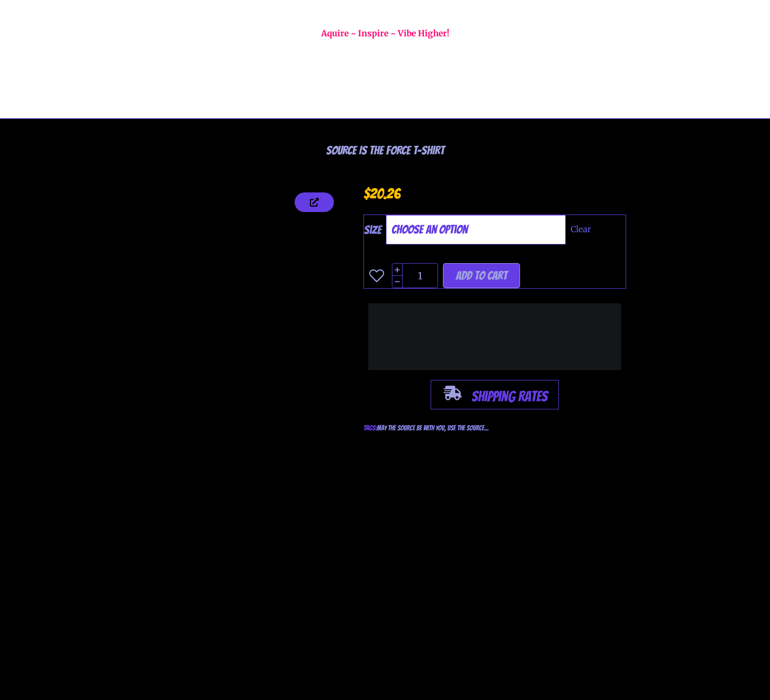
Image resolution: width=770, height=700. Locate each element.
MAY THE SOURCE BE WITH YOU (411, 428)
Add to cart (481, 276)
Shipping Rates (509, 396)
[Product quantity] (421, 276)
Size (373, 230)
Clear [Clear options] (581, 229)
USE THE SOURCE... (468, 428)
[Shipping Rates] (453, 394)
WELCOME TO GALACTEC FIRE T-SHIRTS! (385, 12)
